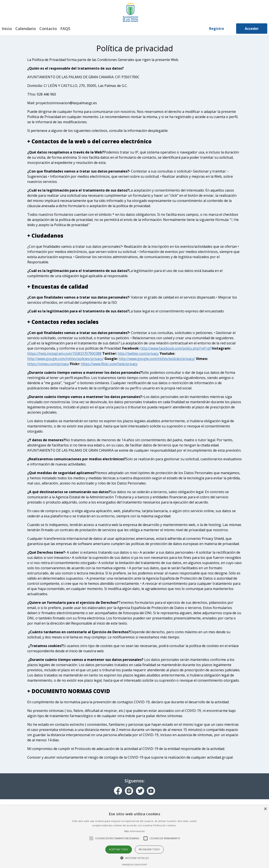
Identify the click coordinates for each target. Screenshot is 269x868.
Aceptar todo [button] (119, 849)
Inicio (7, 29)
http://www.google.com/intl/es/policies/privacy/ (65, 359)
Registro (217, 29)
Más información (135, 831)
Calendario (26, 29)
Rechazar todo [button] (149, 849)
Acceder (252, 29)
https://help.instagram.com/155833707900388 (64, 353)
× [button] (265, 809)
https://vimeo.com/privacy (48, 364)
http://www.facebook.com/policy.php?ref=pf (176, 348)
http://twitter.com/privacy (138, 353)
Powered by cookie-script (134, 865)
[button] (135, 858)
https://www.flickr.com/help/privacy (109, 364)
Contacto (48, 29)
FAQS (65, 29)
